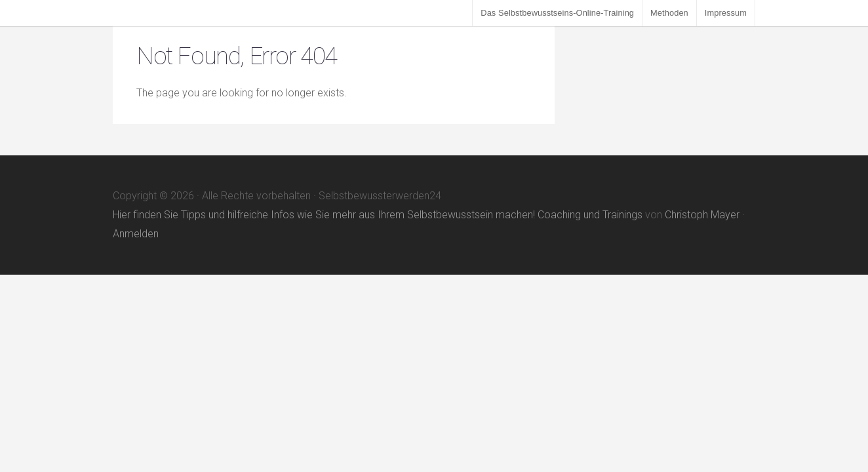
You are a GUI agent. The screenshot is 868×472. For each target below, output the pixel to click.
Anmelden (136, 234)
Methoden (669, 13)
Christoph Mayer (702, 215)
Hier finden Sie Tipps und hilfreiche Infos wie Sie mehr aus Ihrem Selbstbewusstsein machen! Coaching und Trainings (378, 215)
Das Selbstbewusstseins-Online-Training (557, 13)
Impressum (726, 13)
